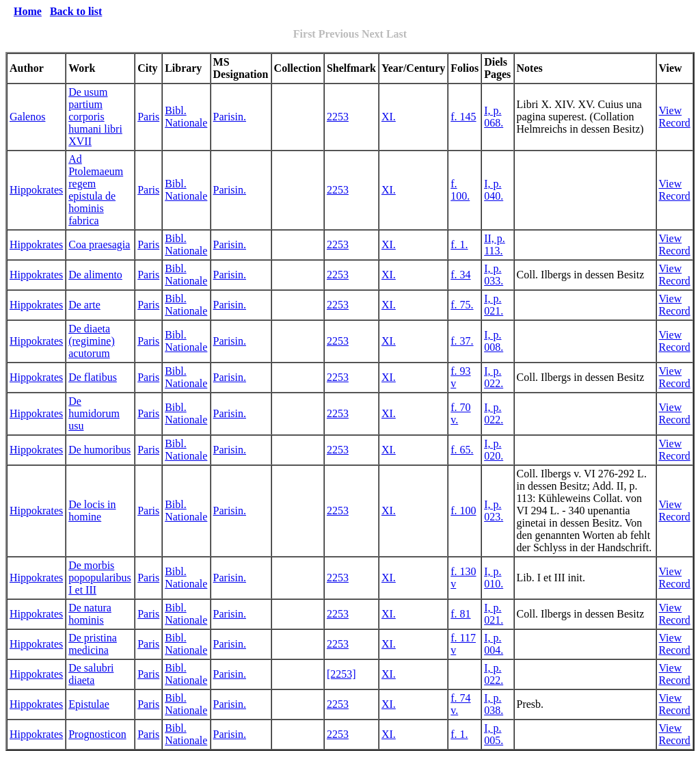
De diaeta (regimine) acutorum (92, 341)
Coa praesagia (99, 244)
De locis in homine (92, 511)
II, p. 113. (495, 244)
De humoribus (99, 450)
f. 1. (459, 244)
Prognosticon (97, 734)
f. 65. (462, 450)
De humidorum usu (94, 413)
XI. (389, 117)
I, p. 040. (494, 190)
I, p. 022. (494, 377)
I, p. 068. (494, 117)
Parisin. (230, 117)
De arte (84, 305)
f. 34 (460, 275)
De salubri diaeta (91, 674)
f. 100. (460, 190)
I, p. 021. (494, 305)
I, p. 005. (494, 734)
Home (28, 11)
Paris (148, 117)
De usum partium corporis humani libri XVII (95, 117)
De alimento (95, 275)
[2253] (341, 674)
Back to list (76, 11)
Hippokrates (36, 190)
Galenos (27, 117)
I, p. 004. (494, 644)
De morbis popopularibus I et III (100, 578)
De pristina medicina (93, 644)
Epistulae (89, 704)
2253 (338, 117)
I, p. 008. (494, 341)
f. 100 (463, 511)
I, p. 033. (494, 275)
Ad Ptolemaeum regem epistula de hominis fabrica (96, 190)
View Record (675, 117)
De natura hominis (90, 614)
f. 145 (463, 117)
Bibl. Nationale (186, 117)
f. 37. (462, 341)
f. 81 (460, 614)
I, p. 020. (494, 450)
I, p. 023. (494, 511)
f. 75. (462, 305)
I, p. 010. (494, 578)
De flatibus (93, 377)
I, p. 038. (494, 704)
